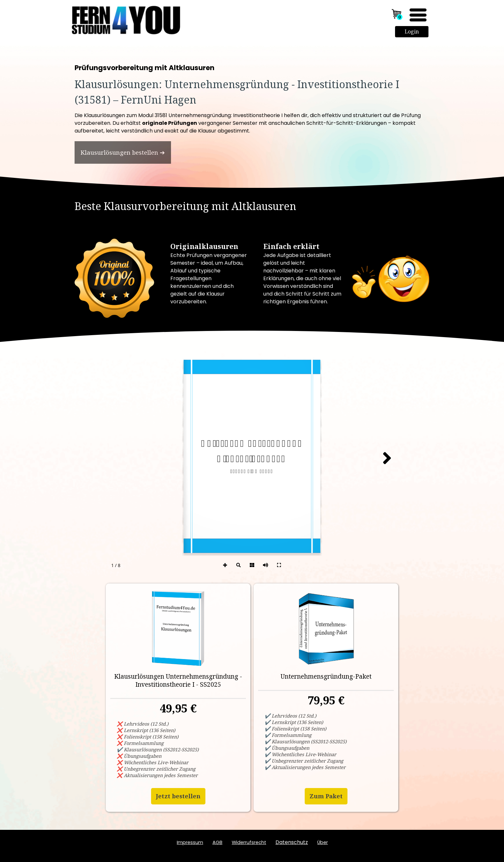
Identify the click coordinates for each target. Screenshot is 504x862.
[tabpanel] (252, 86)
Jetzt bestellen (178, 796)
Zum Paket (326, 796)
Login (412, 32)
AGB (217, 842)
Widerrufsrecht (249, 842)
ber (323, 842)
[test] (123, 152)
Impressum (190, 842)
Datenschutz (292, 842)
